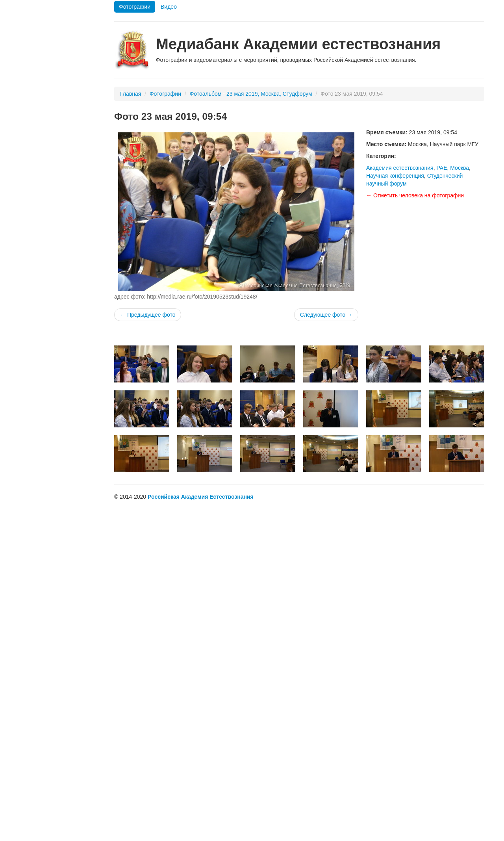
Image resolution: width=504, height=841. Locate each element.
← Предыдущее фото (148, 315)
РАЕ (442, 168)
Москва (460, 168)
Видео (169, 7)
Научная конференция (395, 176)
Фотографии (135, 7)
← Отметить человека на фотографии (415, 195)
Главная (131, 94)
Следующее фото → (326, 315)
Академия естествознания (400, 168)
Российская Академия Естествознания (201, 497)
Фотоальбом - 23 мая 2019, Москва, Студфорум (251, 94)
